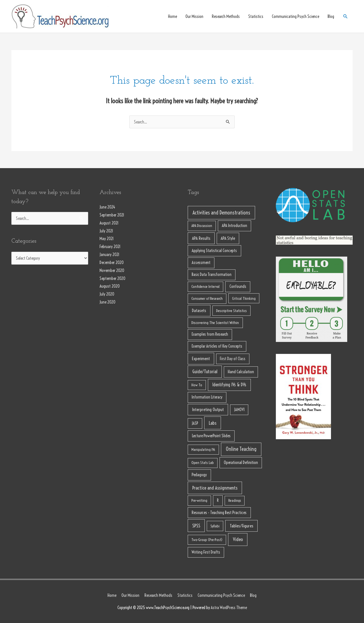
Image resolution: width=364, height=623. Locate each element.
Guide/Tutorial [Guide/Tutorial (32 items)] (205, 372)
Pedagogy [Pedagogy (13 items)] (199, 475)
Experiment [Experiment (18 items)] (201, 359)
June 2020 (107, 302)
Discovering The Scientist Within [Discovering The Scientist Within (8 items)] (215, 323)
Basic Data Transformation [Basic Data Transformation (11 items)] (212, 275)
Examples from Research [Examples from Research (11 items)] (210, 334)
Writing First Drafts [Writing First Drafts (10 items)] (206, 552)
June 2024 (107, 207)
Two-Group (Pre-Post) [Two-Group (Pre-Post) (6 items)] (207, 540)
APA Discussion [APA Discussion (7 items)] (202, 226)
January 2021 (109, 254)
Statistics (256, 16)
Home (172, 16)
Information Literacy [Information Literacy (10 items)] (207, 397)
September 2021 (112, 215)
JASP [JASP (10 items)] (195, 423)
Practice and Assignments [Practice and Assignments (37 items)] (215, 488)
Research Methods (226, 16)
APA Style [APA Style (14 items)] (228, 238)
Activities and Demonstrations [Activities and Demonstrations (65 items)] (221, 213)
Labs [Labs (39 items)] (213, 423)
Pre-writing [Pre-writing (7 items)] (199, 501)
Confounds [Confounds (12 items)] (238, 286)
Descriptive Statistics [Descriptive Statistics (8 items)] (231, 311)
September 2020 (112, 278)
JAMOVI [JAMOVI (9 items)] (239, 410)
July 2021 (106, 231)
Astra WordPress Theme (229, 607)
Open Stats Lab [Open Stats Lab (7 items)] (203, 463)
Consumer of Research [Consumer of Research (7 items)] (207, 299)
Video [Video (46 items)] (238, 539)
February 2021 (110, 246)
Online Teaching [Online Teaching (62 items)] (241, 449)
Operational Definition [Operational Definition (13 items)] (241, 462)
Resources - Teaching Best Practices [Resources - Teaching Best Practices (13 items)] (219, 512)
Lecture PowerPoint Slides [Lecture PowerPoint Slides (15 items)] (211, 436)
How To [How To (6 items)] (197, 385)
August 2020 (110, 286)
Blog (331, 16)
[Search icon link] (346, 16)
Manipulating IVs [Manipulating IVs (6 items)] (203, 449)
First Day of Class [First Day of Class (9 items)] (233, 359)
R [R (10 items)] (218, 500)
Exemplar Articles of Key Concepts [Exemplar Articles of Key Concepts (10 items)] (217, 346)
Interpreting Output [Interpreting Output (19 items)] (208, 410)
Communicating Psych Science (295, 16)
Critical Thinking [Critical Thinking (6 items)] (244, 298)
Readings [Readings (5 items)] (235, 500)
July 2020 (107, 294)
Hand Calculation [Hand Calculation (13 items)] (241, 372)
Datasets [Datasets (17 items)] (199, 311)
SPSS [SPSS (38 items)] (196, 526)
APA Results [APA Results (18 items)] (201, 238)
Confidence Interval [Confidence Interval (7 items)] (205, 287)
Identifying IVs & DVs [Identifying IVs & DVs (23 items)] (229, 385)
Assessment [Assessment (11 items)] (201, 263)
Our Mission (194, 16)
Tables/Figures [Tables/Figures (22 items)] (242, 526)
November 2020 (112, 270)
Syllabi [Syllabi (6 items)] (215, 526)
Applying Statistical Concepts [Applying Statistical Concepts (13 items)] (214, 250)
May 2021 (107, 239)
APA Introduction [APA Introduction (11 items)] (234, 226)
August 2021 (109, 223)
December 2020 (112, 262)
